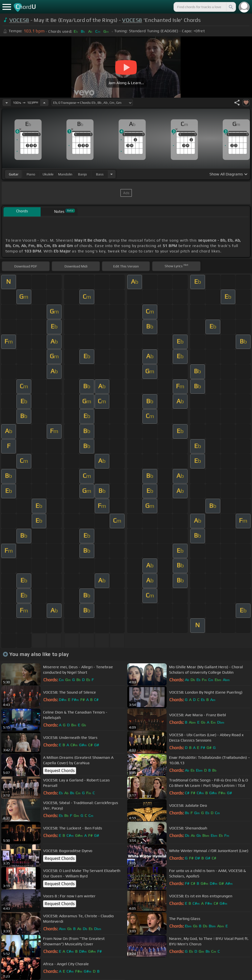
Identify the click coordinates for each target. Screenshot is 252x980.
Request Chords (60, 771)
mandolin (65, 174)
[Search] (231, 7)
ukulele (48, 174)
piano (31, 174)
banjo (82, 174)
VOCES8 (19, 20)
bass (100, 174)
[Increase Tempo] (44, 103)
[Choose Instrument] (111, 174)
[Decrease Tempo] (7, 103)
